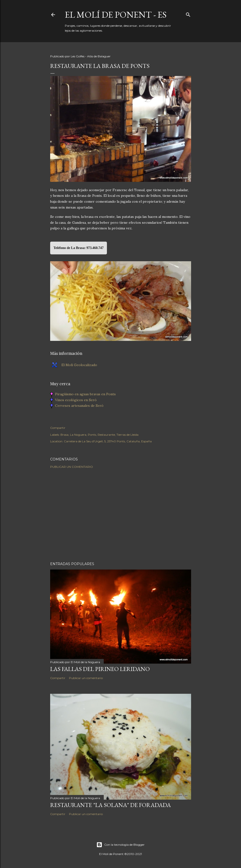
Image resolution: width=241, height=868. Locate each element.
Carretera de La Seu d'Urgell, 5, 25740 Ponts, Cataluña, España (108, 441)
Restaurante (106, 435)
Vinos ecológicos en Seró (76, 400)
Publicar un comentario (72, 467)
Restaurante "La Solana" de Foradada (110, 805)
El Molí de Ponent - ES (116, 15)
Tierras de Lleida (127, 435)
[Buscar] (188, 14)
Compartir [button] (58, 428)
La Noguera (78, 435)
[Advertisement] (121, 515)
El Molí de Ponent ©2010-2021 (120, 854)
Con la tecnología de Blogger (120, 845)
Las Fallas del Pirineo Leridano (100, 669)
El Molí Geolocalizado (79, 365)
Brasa (64, 435)
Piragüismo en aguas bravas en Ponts (85, 394)
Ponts (92, 435)
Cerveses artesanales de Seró (79, 406)
